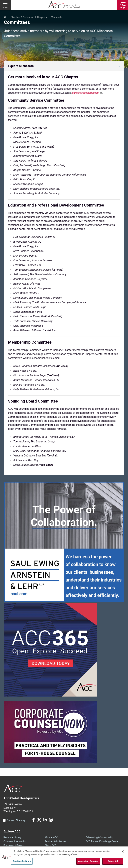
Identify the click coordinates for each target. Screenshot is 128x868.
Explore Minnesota (21, 66)
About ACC (50, 845)
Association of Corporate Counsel (64, 5)
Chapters (42, 17)
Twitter (39, 820)
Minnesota (57, 17)
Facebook (33, 820)
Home (5, 17)
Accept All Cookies (88, 861)
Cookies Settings (22, 861)
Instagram (51, 820)
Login (123, 8)
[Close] (123, 851)
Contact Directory (16, 820)
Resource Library (12, 837)
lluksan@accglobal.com (87, 93)
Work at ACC (51, 837)
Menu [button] (5, 8)
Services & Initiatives (55, 841)
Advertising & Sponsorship (99, 837)
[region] (64, 857)
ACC (14, 788)
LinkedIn (45, 820)
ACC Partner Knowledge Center (102, 841)
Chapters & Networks (22, 17)
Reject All (113, 861)
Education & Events (14, 845)
